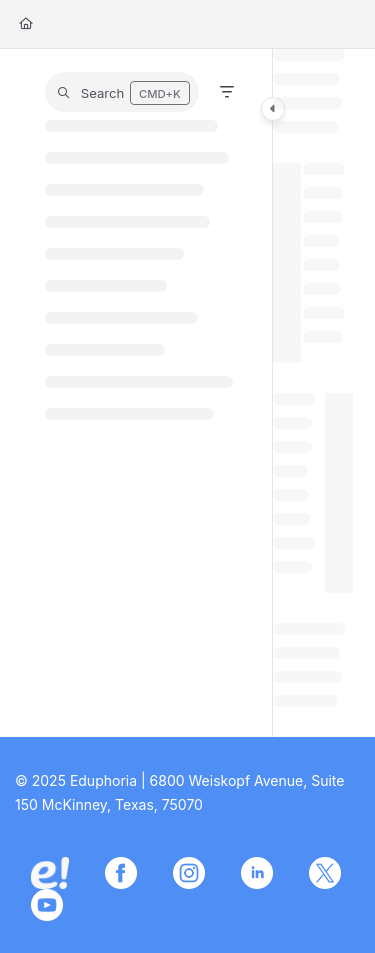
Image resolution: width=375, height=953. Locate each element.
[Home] (26, 24)
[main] (313, 393)
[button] (122, 92)
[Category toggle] (273, 109)
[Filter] (227, 92)
